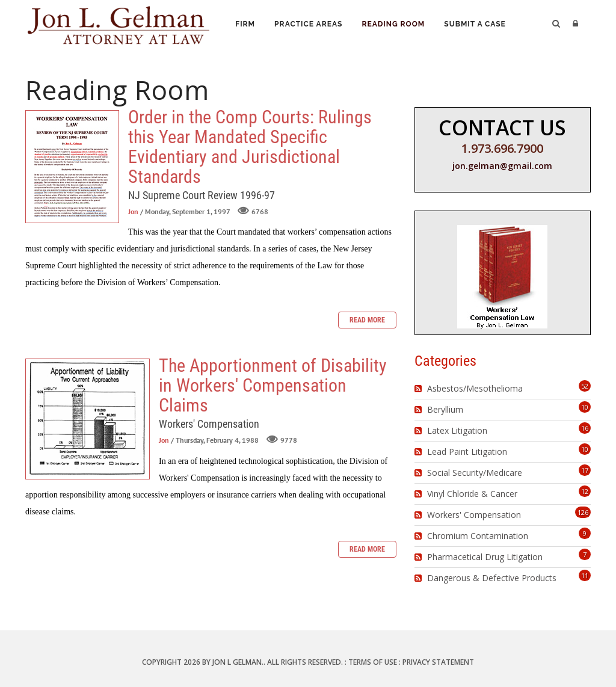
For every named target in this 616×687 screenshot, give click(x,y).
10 (585, 407)
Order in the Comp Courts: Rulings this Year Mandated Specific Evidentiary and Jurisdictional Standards (72, 167)
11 (585, 575)
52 (585, 386)
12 (585, 491)
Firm (246, 25)
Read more (367, 320)
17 (585, 470)
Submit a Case (478, 25)
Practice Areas (310, 25)
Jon (133, 211)
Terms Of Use (373, 662)
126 (583, 512)
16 (585, 428)
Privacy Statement (438, 662)
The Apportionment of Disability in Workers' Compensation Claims (88, 419)
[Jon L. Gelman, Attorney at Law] (119, 23)
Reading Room (396, 25)
